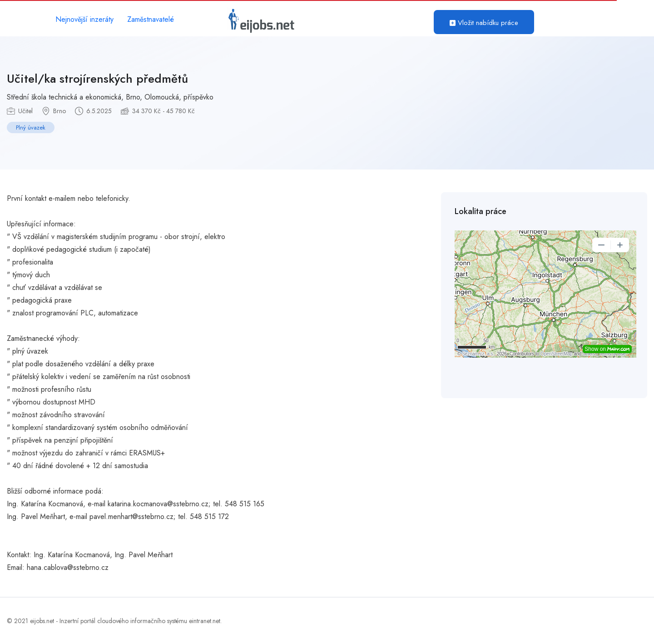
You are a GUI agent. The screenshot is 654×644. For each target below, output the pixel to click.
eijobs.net (42, 621)
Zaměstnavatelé (151, 19)
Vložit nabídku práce (484, 23)
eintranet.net (205, 621)
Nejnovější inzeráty (84, 19)
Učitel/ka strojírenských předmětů (97, 79)
